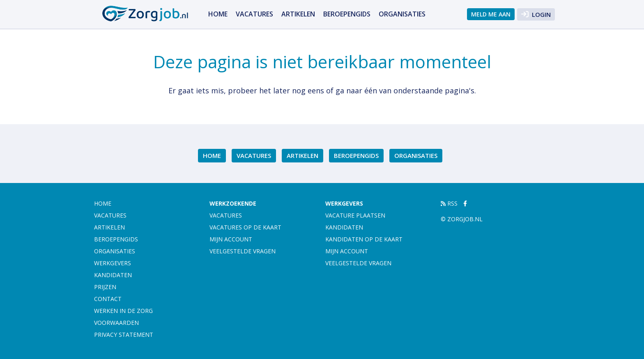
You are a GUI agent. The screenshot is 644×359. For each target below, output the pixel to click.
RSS (449, 203)
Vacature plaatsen (355, 215)
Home (218, 14)
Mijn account (231, 239)
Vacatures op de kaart (245, 227)
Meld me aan (491, 14)
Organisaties (402, 14)
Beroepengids (347, 14)
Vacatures (254, 14)
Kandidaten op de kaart (364, 239)
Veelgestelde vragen (243, 251)
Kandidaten (113, 275)
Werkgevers (113, 263)
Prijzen (105, 287)
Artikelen (298, 14)
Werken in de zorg (123, 311)
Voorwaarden (116, 323)
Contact (108, 299)
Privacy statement (124, 335)
